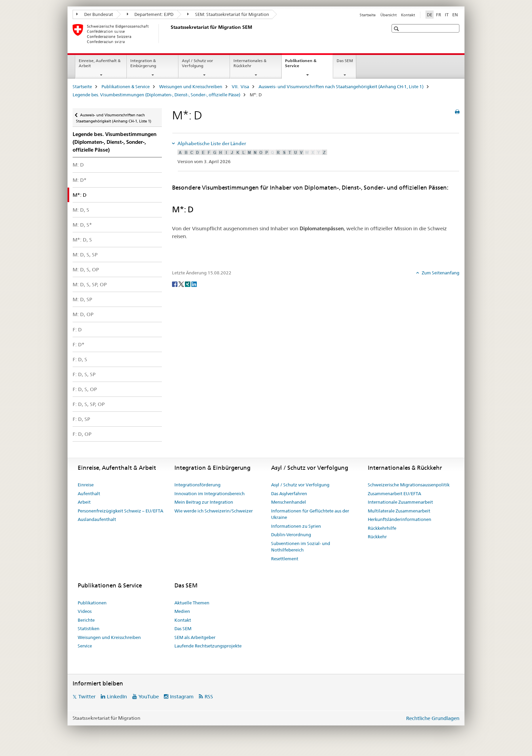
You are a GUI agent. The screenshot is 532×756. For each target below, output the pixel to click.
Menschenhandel (289, 502)
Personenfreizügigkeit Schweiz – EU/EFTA (120, 511)
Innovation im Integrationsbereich (210, 493)
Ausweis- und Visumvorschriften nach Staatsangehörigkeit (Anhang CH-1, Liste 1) (341, 86)
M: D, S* (82, 225)
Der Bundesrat (95, 14)
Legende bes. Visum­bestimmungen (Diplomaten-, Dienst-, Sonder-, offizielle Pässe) (156, 95)
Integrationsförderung (197, 485)
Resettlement (285, 559)
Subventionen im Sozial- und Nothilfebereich (301, 547)
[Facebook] (175, 284)
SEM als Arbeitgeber (195, 637)
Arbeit (84, 502)
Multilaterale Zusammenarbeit (399, 511)
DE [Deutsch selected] (430, 15)
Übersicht (388, 15)
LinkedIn (117, 696)
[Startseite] (169, 34)
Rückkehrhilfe (382, 528)
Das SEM (345, 61)
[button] (397, 29)
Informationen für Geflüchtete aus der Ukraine (310, 514)
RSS (209, 696)
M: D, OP (83, 314)
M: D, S (81, 210)
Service (85, 646)
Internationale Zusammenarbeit (400, 502)
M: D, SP (82, 299)
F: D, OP (82, 434)
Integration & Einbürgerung (143, 63)
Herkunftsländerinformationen (400, 519)
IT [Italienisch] (447, 15)
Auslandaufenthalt (97, 519)
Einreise (86, 485)
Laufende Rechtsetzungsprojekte (208, 646)
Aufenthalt (89, 493)
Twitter (87, 696)
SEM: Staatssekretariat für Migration (228, 14)
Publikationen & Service (301, 65)
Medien (182, 611)
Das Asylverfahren (289, 493)
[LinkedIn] (194, 284)
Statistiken (89, 628)
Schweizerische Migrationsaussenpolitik (409, 485)
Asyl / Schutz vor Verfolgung (197, 63)
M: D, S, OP (86, 269)
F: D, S (80, 359)
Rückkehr (377, 537)
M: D (78, 165)
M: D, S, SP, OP (90, 284)
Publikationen (92, 603)
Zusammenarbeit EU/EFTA (394, 493)
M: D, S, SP (85, 255)
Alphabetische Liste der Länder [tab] (211, 143)
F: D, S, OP (85, 389)
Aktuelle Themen (192, 603)
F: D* (79, 344)
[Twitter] (182, 284)
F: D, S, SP (84, 374)
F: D (77, 329)
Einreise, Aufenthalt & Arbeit (100, 63)
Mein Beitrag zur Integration (204, 502)
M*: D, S (82, 240)
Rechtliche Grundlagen (433, 718)
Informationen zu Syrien (296, 526)
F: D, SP (81, 419)
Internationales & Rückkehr (250, 63)
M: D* (80, 180)
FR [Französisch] (439, 15)
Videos (85, 611)
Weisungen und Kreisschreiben (191, 86)
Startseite (368, 15)
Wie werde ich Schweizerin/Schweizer (214, 511)
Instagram (182, 696)
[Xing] (188, 284)
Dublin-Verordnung (291, 535)
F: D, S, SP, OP (89, 404)
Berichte (86, 620)
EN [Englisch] (455, 15)
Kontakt (408, 15)
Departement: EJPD (150, 14)
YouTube (149, 696)
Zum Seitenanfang (440, 273)
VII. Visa (240, 86)
